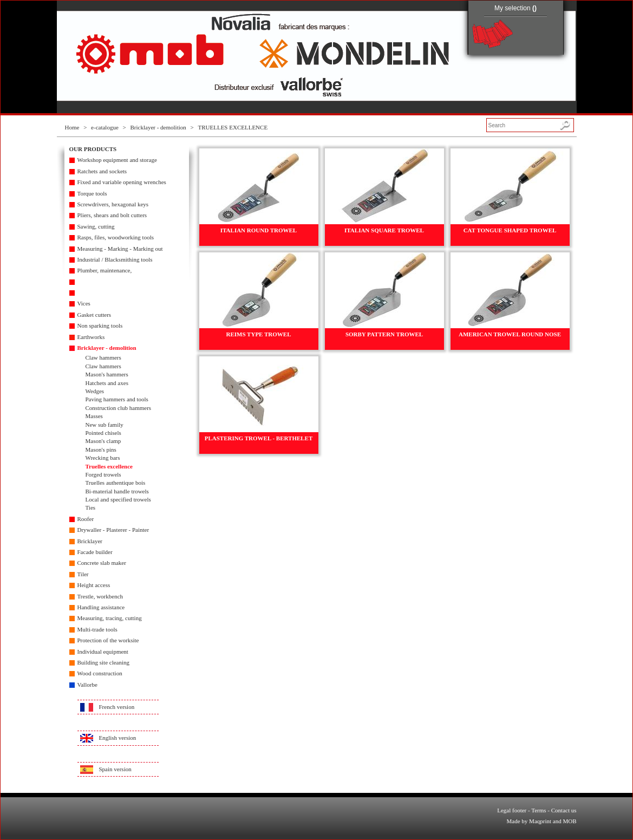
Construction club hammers (119, 408)
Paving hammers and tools (117, 399)
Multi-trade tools (97, 629)
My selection (515, 8)
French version (117, 707)
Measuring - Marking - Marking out (120, 249)
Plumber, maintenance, (105, 270)
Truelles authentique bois (116, 483)
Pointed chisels (103, 433)
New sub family (105, 425)
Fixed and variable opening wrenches (122, 182)
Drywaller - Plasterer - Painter (113, 530)
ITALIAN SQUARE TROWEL (384, 230)
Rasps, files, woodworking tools (116, 237)
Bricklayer (90, 541)
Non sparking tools (100, 325)
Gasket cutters (94, 315)
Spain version (115, 769)
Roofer (86, 519)
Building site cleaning (104, 662)
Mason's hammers (107, 374)
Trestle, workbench (100, 596)
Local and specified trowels (118, 499)
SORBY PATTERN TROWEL (384, 334)
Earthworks (91, 337)
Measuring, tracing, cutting (110, 618)
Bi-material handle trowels (117, 491)
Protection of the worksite (108, 640)
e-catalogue (105, 127)
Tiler (83, 574)
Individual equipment (103, 652)
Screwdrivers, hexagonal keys (113, 204)
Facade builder (95, 552)
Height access (94, 585)
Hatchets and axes (107, 383)
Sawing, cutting (96, 226)
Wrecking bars (103, 458)
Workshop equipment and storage (117, 160)
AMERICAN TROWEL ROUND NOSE (510, 334)
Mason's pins (101, 450)
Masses (94, 416)
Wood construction (100, 673)
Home (72, 127)
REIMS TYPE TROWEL (258, 334)
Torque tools (92, 193)
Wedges (95, 391)
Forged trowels (103, 474)
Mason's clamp (103, 441)
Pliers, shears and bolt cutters (112, 215)
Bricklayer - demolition (158, 127)
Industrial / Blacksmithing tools (115, 259)
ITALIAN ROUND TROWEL (259, 230)
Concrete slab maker (102, 563)
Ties (91, 507)
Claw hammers (103, 357)
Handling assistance (101, 607)
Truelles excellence (109, 466)
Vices (84, 303)
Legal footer (512, 810)
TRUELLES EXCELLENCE (233, 127)
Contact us (564, 810)
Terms (539, 810)
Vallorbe (87, 685)
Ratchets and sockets (102, 171)
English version (118, 738)
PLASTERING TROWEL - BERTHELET (259, 438)
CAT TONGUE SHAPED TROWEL (510, 230)
